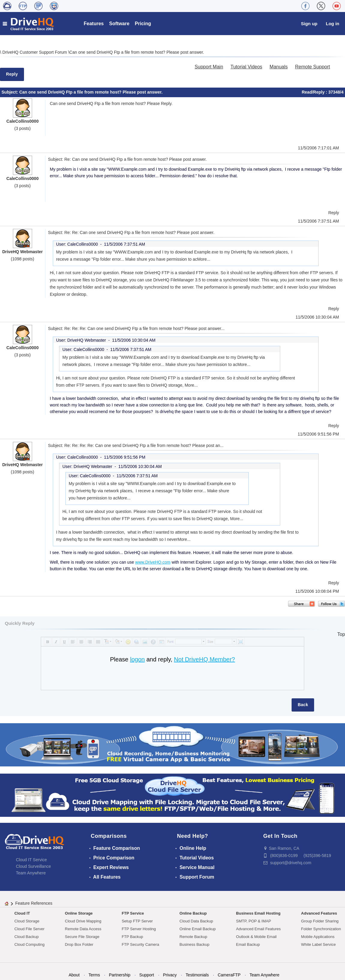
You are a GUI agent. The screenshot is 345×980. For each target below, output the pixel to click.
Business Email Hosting (258, 913)
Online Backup (193, 913)
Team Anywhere (31, 873)
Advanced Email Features (258, 929)
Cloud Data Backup (196, 921)
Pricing (143, 24)
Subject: (10, 92)
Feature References (34, 903)
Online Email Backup (198, 929)
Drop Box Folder (79, 944)
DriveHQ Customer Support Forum (35, 52)
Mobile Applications (318, 937)
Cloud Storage (27, 921)
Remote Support (312, 67)
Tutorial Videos (246, 67)
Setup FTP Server (137, 921)
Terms (94, 975)
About (74, 975)
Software (119, 24)
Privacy (170, 975)
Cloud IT (22, 913)
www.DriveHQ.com (153, 562)
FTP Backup (132, 937)
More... (204, 259)
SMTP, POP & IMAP (254, 921)
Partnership (120, 975)
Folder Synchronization (321, 929)
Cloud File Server (29, 929)
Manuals (279, 67)
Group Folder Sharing (320, 921)
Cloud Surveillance (33, 866)
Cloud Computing (29, 944)
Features (94, 24)
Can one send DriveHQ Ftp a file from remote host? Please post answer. (137, 52)
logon (137, 659)
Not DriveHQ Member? (204, 659)
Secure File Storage (82, 937)
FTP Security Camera (141, 944)
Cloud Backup (27, 937)
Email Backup (248, 944)
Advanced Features (319, 913)
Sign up (309, 24)
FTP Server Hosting (139, 929)
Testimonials (197, 975)
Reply (12, 74)
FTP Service (133, 913)
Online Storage (79, 913)
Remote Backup (193, 937)
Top (341, 634)
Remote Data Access (83, 929)
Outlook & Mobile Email (256, 937)
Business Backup (194, 944)
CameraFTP (229, 975)
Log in (333, 24)
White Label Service (319, 944)
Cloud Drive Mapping (83, 921)
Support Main (209, 67)
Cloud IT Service (31, 860)
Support (147, 975)
